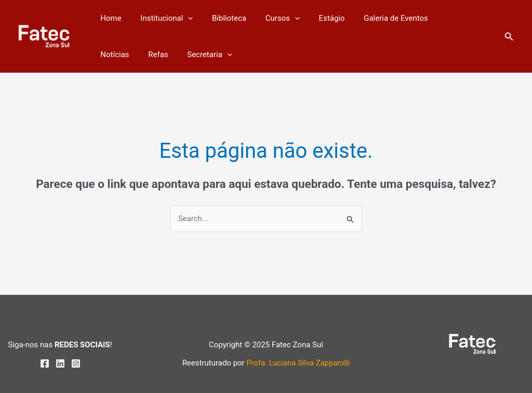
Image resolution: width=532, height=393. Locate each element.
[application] (183, 18)
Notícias (439, 18)
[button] (509, 37)
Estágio (316, 18)
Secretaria (157, 55)
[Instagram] (76, 363)
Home (109, 18)
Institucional (161, 18)
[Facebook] (45, 363)
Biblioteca (220, 18)
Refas (109, 55)
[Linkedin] (60, 363)
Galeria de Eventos (377, 18)
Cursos (271, 18)
